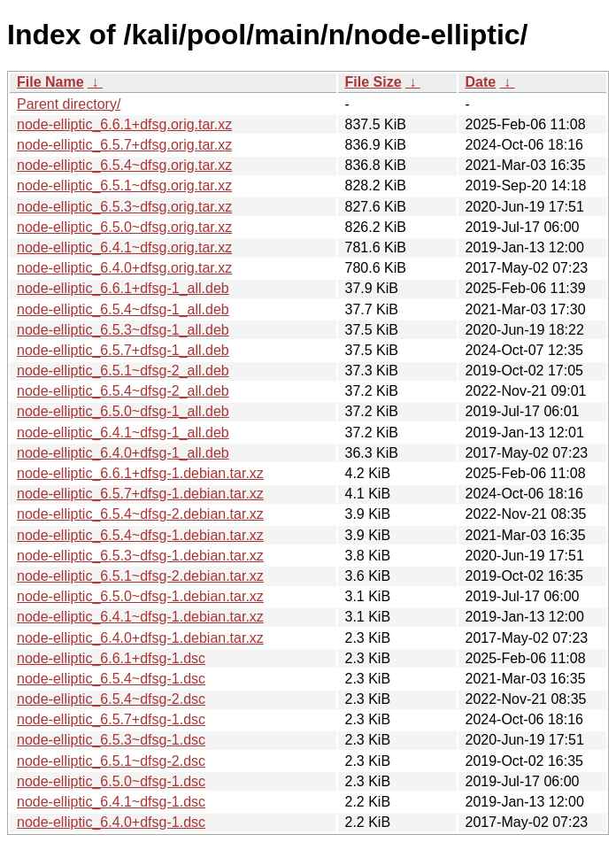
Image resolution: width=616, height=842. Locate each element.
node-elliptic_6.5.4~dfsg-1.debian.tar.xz (140, 535)
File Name (50, 82)
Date (481, 82)
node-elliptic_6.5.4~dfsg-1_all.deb (123, 309)
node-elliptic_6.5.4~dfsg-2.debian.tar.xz (140, 514)
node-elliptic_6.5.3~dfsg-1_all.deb (123, 330)
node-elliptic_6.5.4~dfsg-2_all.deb (123, 391)
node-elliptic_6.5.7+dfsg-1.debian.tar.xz (140, 494)
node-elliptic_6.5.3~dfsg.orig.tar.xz (124, 207)
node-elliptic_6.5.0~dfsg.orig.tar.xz (124, 227)
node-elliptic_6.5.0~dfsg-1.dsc (111, 781)
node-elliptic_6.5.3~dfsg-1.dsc (111, 740)
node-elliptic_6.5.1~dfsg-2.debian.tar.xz (140, 576)
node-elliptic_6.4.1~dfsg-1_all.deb (123, 433)
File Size (373, 82)
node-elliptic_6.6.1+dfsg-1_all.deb (123, 288)
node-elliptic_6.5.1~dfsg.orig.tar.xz (124, 185)
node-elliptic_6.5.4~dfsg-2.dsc (111, 699)
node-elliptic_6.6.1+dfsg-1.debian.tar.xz (140, 473)
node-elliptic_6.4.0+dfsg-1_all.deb (123, 453)
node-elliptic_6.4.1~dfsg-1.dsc (111, 802)
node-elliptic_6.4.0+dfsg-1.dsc (111, 822)
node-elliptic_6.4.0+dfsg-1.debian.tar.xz (140, 638)
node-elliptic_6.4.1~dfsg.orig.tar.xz (124, 247)
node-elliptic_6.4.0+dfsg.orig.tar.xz (124, 268)
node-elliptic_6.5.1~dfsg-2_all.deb (123, 371)
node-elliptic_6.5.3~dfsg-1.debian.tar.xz (140, 556)
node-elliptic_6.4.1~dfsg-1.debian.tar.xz (140, 617)
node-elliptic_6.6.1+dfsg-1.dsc (111, 658)
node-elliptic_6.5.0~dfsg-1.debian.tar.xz (140, 596)
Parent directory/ (69, 104)
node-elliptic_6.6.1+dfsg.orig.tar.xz (124, 124)
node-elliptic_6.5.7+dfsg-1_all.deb (123, 350)
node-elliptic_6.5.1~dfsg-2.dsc (111, 761)
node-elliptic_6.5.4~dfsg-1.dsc (111, 679)
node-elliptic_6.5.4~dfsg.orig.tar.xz (124, 165)
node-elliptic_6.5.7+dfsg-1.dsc (111, 719)
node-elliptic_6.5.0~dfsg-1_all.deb (123, 411)
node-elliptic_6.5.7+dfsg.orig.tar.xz (124, 145)
